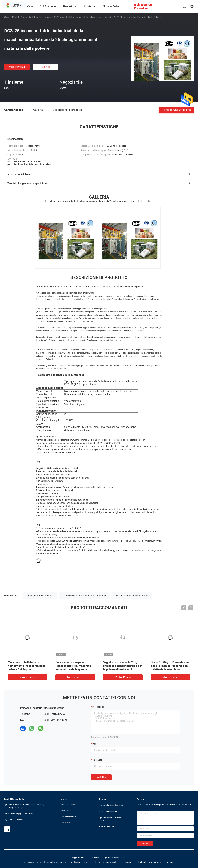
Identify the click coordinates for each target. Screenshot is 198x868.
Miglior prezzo (17, 67)
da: (94, 744)
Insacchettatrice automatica (111, 805)
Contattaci (101, 777)
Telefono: (97, 760)
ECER (171, 862)
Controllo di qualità (69, 817)
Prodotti (16, 17)
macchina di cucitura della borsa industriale (84, 596)
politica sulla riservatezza (116, 858)
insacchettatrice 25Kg (108, 811)
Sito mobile (95, 858)
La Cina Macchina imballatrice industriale (42, 862)
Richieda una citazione (176, 110)
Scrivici (46, 67)
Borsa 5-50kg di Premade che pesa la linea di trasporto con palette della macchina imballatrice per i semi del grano (170, 669)
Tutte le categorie (106, 826)
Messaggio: (98, 707)
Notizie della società (111, 9)
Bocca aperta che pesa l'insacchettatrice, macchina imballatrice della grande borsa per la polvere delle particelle (73, 669)
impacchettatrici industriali (40, 596)
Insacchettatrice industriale (36, 17)
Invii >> (145, 844)
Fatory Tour (66, 811)
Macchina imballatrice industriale (132, 596)
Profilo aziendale (68, 805)
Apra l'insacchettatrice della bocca (111, 819)
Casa (7, 17)
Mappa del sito (78, 858)
